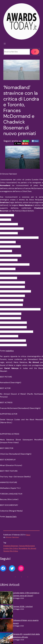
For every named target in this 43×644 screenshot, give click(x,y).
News (28, 535)
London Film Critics (11, 548)
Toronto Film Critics (11, 551)
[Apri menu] (5, 44)
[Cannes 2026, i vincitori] (6, 612)
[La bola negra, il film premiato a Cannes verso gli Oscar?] (6, 598)
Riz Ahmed (32, 548)
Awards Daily (11, 517)
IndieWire (10, 351)
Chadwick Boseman (11, 546)
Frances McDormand (27, 546)
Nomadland (23, 548)
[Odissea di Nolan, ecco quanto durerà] (6, 626)
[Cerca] (35, 52)
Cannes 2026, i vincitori (23, 606)
